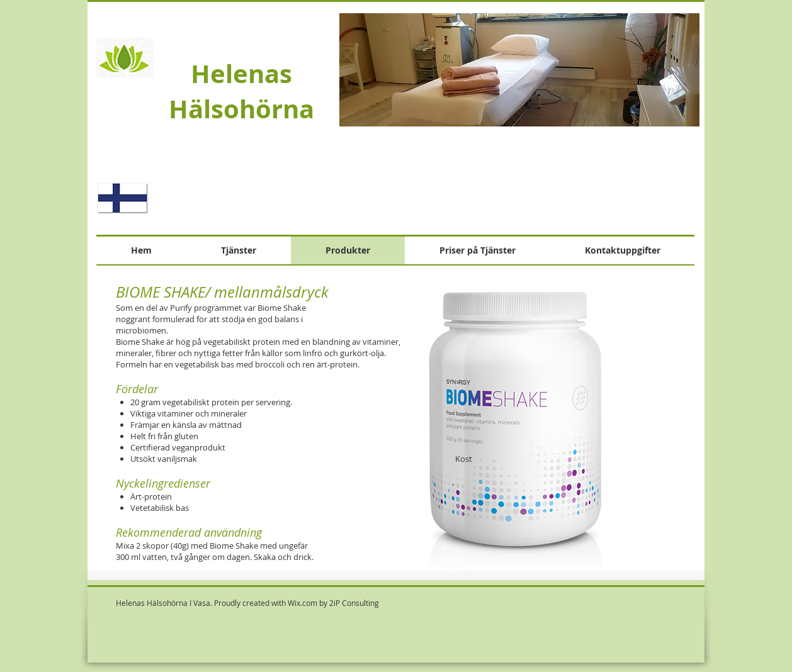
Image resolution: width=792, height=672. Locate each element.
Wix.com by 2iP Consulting (333, 603)
